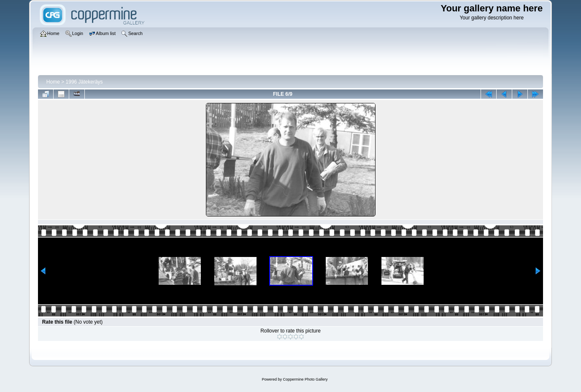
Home (53, 82)
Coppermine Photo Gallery (305, 379)
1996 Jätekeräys (84, 82)
